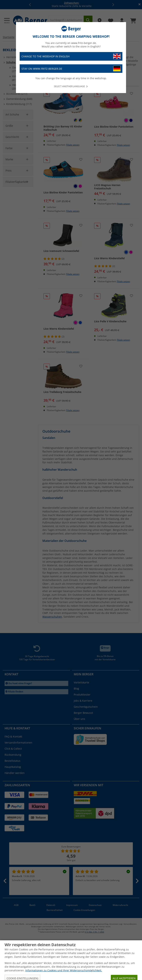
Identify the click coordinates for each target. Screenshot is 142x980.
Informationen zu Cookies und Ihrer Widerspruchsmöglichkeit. (64, 970)
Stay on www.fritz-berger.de (71, 69)
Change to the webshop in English (71, 56)
